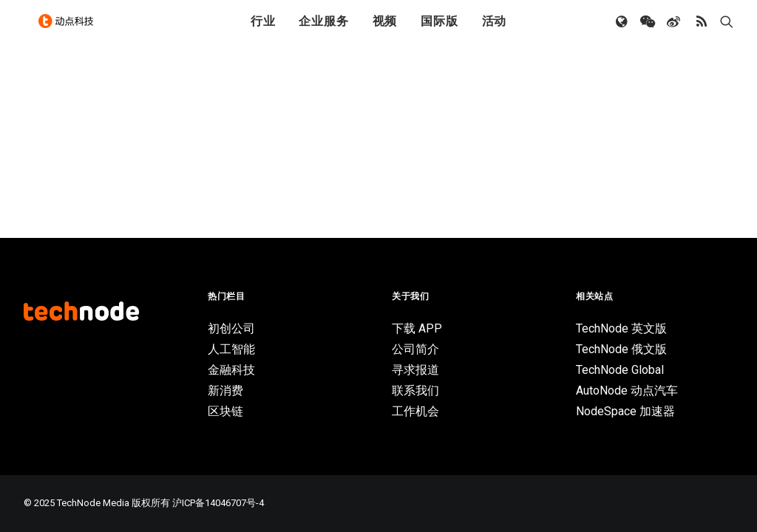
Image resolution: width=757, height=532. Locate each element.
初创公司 (231, 328)
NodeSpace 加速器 (625, 411)
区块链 (225, 411)
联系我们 (415, 391)
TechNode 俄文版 (621, 349)
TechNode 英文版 (621, 328)
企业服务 (323, 31)
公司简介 (415, 349)
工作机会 (415, 411)
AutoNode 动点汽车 (627, 391)
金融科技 (231, 370)
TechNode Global (620, 370)
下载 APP (417, 328)
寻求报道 (415, 370)
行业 (263, 31)
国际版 (439, 31)
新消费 (225, 391)
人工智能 (231, 349)
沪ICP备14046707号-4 (218, 503)
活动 (495, 31)
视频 (385, 31)
